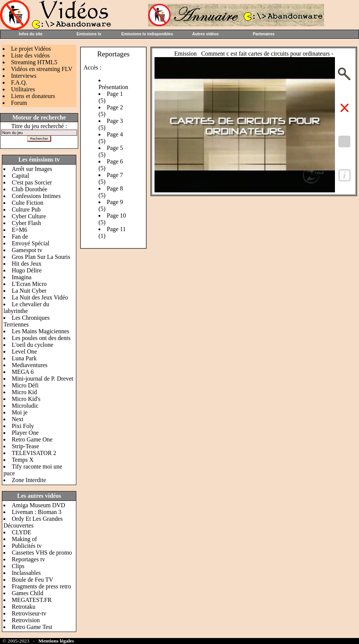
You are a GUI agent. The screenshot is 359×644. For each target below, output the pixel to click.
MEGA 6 (23, 372)
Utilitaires (23, 89)
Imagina (21, 277)
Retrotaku (23, 607)
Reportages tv (28, 559)
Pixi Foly (23, 426)
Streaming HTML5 (34, 62)
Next (17, 419)
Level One (24, 351)
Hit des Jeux (27, 264)
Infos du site (31, 34)
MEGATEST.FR (32, 600)
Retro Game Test (32, 627)
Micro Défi (25, 385)
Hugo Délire (27, 270)
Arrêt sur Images (32, 169)
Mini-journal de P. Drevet (42, 379)
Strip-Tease (25, 446)
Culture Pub (26, 209)
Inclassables (26, 573)
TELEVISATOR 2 (34, 453)
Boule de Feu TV (32, 580)
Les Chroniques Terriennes (27, 321)
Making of (24, 539)
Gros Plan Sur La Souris (41, 257)
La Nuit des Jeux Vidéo (40, 297)
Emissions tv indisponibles (147, 34)
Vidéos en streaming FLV (42, 69)
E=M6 (19, 230)
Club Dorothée (30, 189)
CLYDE (21, 532)
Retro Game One (32, 439)
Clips (18, 566)
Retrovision (26, 620)
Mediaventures (30, 365)
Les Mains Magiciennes (40, 331)
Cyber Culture (29, 216)
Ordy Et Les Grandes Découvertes (33, 522)
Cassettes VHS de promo (42, 553)
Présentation (113, 87)
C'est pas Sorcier (32, 182)
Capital (20, 176)
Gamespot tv (27, 250)
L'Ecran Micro (29, 284)
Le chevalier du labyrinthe (26, 308)
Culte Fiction (27, 203)
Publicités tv (27, 546)
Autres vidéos (205, 34)
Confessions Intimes (36, 196)
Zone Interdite (29, 480)
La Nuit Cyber (29, 291)
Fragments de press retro (41, 586)
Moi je (20, 412)
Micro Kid (24, 392)
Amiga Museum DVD (38, 505)
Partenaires (264, 34)
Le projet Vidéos (31, 49)
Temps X (23, 460)
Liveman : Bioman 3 (36, 512)
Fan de (20, 237)
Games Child (27, 593)
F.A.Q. (19, 82)
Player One (25, 433)
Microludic (25, 406)
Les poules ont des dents (41, 338)
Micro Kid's (26, 399)
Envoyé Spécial (30, 243)
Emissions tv (89, 34)
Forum (19, 103)
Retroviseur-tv (29, 613)
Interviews (24, 76)
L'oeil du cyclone (32, 345)
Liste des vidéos (30, 55)
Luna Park (24, 358)
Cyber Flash (26, 223)
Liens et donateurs (33, 96)
